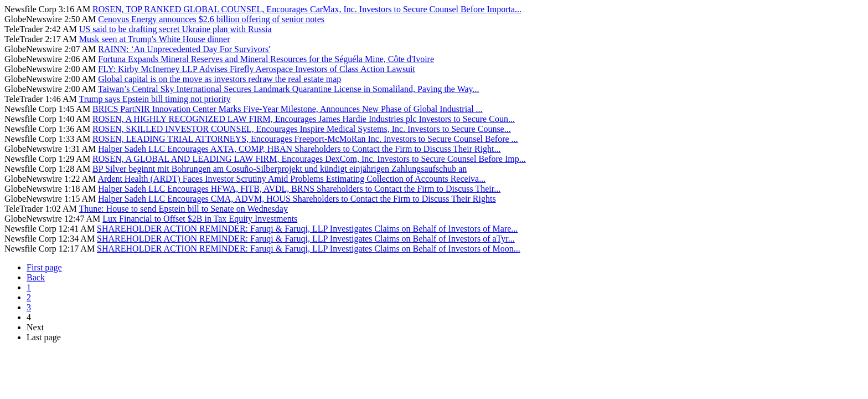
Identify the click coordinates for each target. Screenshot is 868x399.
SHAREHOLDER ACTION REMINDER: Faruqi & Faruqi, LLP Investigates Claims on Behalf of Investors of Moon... (309, 249)
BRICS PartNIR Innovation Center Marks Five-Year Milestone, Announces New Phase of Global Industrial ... (288, 109)
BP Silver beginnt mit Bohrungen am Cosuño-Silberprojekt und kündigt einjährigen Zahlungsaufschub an (280, 169)
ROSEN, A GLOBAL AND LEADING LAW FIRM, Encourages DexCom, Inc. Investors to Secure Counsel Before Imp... (309, 159)
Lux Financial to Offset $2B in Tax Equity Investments (200, 219)
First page (44, 267)
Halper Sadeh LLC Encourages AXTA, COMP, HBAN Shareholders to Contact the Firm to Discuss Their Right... (299, 149)
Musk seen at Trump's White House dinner (155, 39)
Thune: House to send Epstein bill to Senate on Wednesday (183, 209)
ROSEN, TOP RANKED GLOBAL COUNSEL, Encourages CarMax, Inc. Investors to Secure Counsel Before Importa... (307, 9)
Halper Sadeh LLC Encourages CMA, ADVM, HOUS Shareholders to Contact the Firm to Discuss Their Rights (297, 199)
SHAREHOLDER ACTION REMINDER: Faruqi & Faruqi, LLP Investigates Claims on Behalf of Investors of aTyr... (306, 239)
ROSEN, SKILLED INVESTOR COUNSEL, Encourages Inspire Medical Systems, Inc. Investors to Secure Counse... (302, 129)
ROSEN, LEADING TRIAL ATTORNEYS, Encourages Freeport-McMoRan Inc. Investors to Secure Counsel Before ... (305, 139)
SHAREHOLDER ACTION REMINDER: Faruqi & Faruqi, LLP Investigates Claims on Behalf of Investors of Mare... (307, 229)
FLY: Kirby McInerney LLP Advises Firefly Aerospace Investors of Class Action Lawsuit (257, 69)
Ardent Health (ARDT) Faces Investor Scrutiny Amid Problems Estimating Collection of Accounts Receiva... (291, 179)
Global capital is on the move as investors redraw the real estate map (219, 79)
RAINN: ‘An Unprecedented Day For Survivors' (184, 49)
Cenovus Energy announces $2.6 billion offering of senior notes (211, 19)
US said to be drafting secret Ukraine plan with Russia (175, 29)
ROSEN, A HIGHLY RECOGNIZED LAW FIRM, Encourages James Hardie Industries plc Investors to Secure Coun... (304, 119)
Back (36, 277)
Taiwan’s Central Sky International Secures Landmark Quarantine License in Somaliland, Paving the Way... (289, 89)
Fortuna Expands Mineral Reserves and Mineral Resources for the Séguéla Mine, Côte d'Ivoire (266, 59)
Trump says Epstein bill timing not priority (154, 99)
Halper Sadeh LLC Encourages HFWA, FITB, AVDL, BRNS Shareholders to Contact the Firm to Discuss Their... (299, 189)
